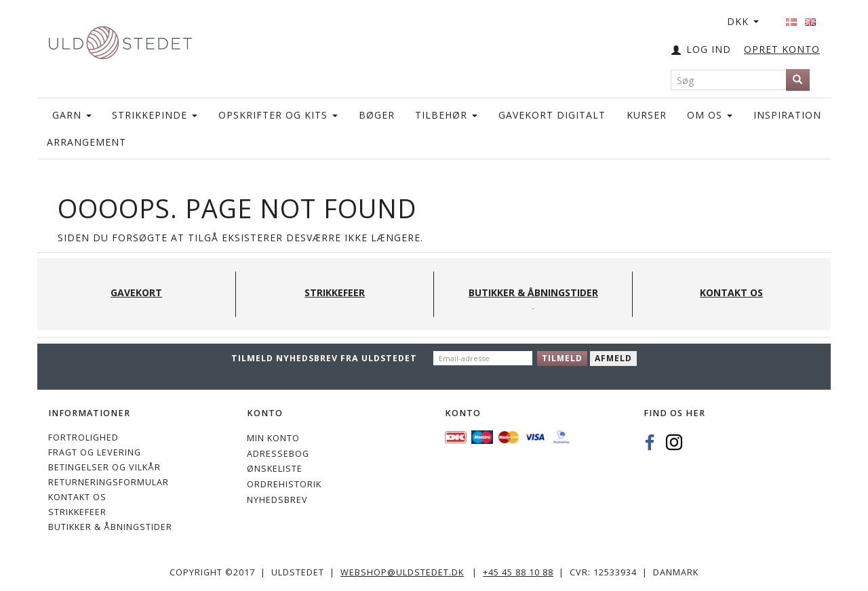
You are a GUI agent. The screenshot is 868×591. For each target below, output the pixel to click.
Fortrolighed (83, 437)
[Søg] (798, 80)
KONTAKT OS (77, 497)
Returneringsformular (108, 482)
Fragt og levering (95, 452)
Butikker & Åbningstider (110, 527)
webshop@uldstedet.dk (402, 572)
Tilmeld (562, 358)
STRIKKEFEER (77, 512)
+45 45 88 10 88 (518, 572)
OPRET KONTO (782, 49)
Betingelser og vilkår (104, 467)
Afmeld (613, 358)
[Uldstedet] (120, 40)
